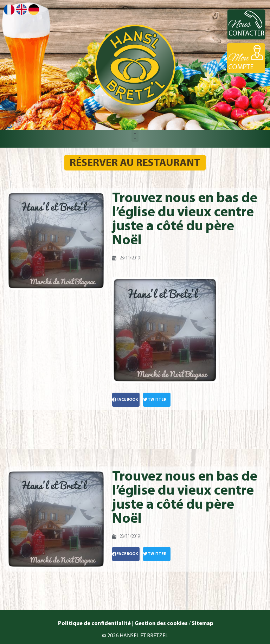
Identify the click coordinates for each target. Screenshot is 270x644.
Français (9, 10)
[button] (135, 136)
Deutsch (34, 10)
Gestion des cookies (161, 624)
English (21, 9)
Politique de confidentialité (94, 624)
